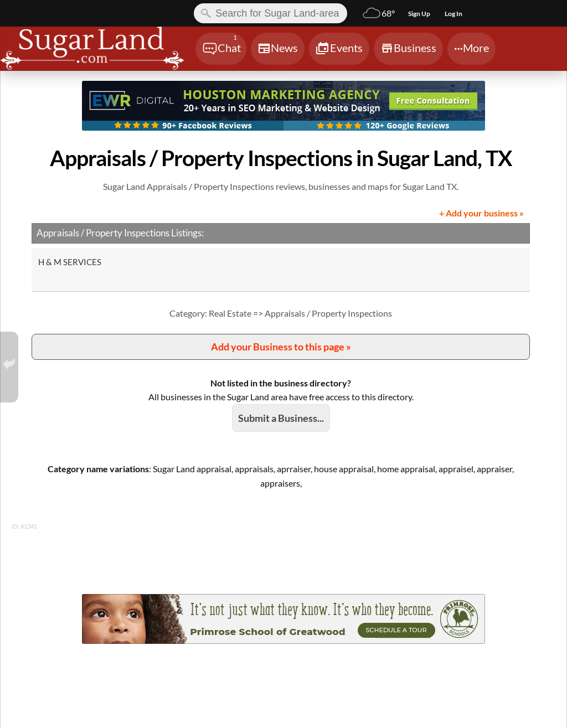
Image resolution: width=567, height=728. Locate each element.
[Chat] (221, 49)
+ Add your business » (481, 213)
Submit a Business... (281, 418)
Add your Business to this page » (281, 347)
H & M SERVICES (70, 262)
